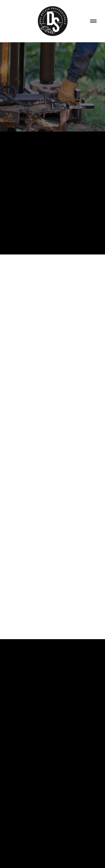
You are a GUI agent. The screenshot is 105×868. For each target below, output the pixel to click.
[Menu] (94, 21)
